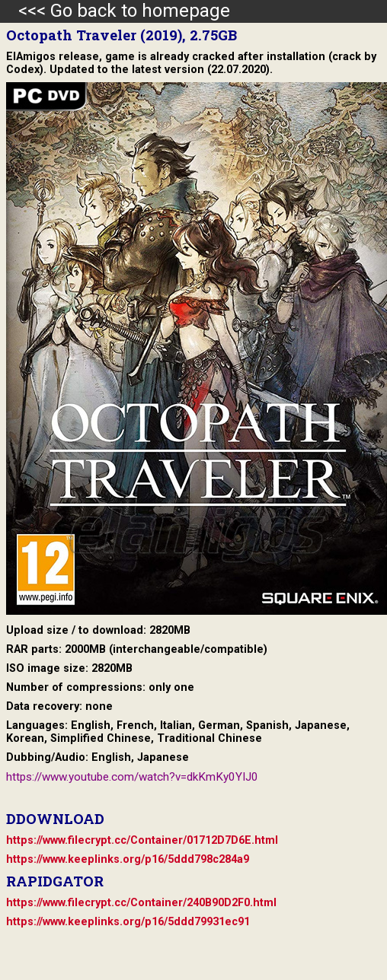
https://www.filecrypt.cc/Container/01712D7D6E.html (142, 840)
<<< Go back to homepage (115, 11)
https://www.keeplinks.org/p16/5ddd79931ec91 (128, 922)
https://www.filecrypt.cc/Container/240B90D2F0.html (141, 903)
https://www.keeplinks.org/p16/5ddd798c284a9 (128, 859)
